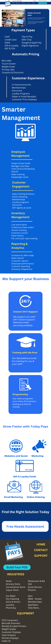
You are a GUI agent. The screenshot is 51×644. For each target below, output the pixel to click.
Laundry (10, 605)
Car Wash (11, 596)
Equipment (24, 3)
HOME (41, 544)
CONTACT (41, 550)
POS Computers (10, 620)
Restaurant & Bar (36, 581)
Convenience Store (16, 587)
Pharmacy (11, 608)
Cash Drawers (9, 635)
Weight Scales (9, 629)
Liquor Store (12, 590)
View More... (34, 608)
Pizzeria (32, 590)
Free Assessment (43, 3)
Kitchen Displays (10, 638)
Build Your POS (17, 567)
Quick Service (35, 587)
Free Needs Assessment (25, 528)
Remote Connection (43, 1)
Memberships (35, 602)
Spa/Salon (33, 605)
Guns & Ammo (13, 602)
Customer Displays (11, 632)
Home (14, 3)
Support (35, 1)
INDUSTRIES (16, 574)
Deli (30, 584)
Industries (18, 3)
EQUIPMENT (25, 613)
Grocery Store (13, 584)
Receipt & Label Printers (14, 626)
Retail (9, 581)
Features (29, 3)
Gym (30, 596)
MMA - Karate (35, 599)
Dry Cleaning (12, 599)
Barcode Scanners (11, 623)
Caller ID (6, 641)
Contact (33, 3)
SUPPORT (41, 556)
